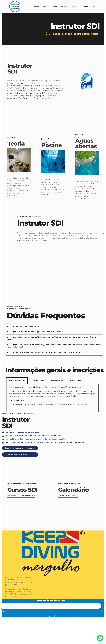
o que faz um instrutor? (27, 326)
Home (36, 7)
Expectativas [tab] (37, 381)
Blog (86, 7)
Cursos (54, 7)
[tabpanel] (52, 398)
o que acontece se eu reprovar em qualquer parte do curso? (47, 352)
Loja (94, 7)
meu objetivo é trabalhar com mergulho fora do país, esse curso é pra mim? (52, 338)
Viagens (64, 7)
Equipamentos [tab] (56, 381)
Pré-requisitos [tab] (17, 381)
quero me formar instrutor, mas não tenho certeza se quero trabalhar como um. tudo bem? (54, 346)
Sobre (45, 7)
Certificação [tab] (75, 381)
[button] (54, 327)
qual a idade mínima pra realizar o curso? (38, 332)
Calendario (76, 7)
